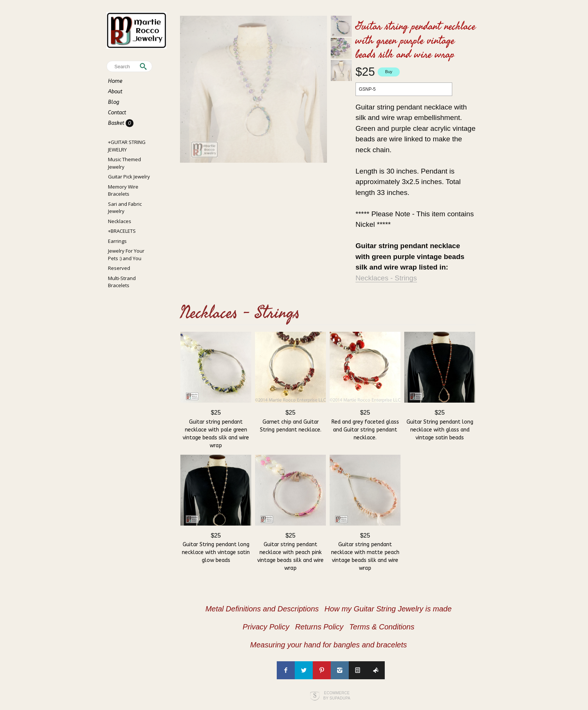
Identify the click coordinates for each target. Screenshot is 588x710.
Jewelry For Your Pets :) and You (126, 255)
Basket (117, 123)
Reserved (119, 268)
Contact (117, 113)
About (115, 92)
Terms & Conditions (382, 627)
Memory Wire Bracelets (123, 190)
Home (115, 81)
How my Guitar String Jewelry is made (388, 609)
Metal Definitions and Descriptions (262, 609)
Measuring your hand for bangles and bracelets (328, 645)
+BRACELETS (122, 231)
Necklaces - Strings (386, 278)
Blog (114, 102)
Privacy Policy (266, 627)
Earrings (117, 241)
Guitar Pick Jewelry (129, 177)
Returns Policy (319, 627)
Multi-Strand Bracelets (122, 282)
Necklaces (120, 221)
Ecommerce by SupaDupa (337, 695)
